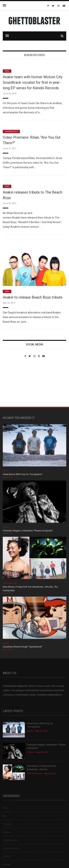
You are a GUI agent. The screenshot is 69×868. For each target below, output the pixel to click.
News (7, 71)
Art (4, 816)
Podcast (7, 824)
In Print (6, 856)
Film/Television (11, 840)
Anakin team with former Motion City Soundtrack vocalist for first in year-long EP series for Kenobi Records (33, 82)
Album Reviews (10, 583)
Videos (6, 527)
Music (6, 471)
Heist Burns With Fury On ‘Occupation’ (23, 474)
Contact (7, 864)
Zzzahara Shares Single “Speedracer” (23, 647)
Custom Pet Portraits (14, 383)
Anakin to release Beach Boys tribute (33, 297)
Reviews (7, 832)
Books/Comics (11, 848)
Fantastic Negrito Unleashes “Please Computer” (28, 531)
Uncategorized (11, 131)
